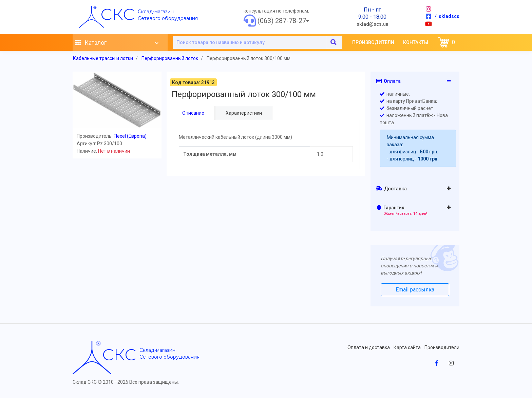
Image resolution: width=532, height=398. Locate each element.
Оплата (388, 81)
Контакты (416, 42)
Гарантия (402, 210)
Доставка (391, 189)
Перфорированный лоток (170, 58)
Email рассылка (415, 290)
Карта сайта (407, 347)
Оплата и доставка (369, 347)
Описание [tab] (193, 113)
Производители (373, 42)
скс (117, 14)
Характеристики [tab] (243, 113)
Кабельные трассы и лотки (103, 58)
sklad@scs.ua (373, 24)
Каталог (117, 43)
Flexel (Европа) (130, 136)
